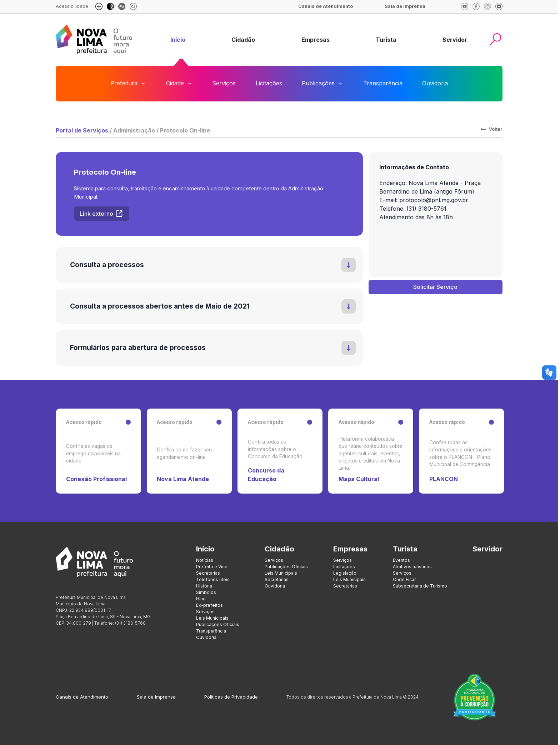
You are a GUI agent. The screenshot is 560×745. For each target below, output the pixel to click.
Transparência (383, 83)
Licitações (269, 83)
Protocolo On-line (185, 130)
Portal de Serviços (82, 130)
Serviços (224, 83)
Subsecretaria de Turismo (420, 586)
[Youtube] (465, 6)
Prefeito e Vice (212, 567)
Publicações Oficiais (218, 624)
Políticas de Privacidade (231, 697)
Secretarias (208, 573)
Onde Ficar (404, 579)
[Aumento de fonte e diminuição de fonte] (99, 6)
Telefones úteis (213, 579)
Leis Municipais (212, 618)
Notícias (205, 560)
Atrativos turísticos (412, 567)
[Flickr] (499, 6)
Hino (201, 599)
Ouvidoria (435, 83)
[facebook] (476, 6)
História (204, 586)
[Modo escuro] (110, 6)
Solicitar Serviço (435, 287)
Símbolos (206, 592)
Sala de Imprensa (156, 697)
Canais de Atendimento (82, 697)
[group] (178, 40)
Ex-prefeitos (209, 605)
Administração (134, 130)
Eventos (401, 560)
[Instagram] (487, 6)
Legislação (345, 573)
